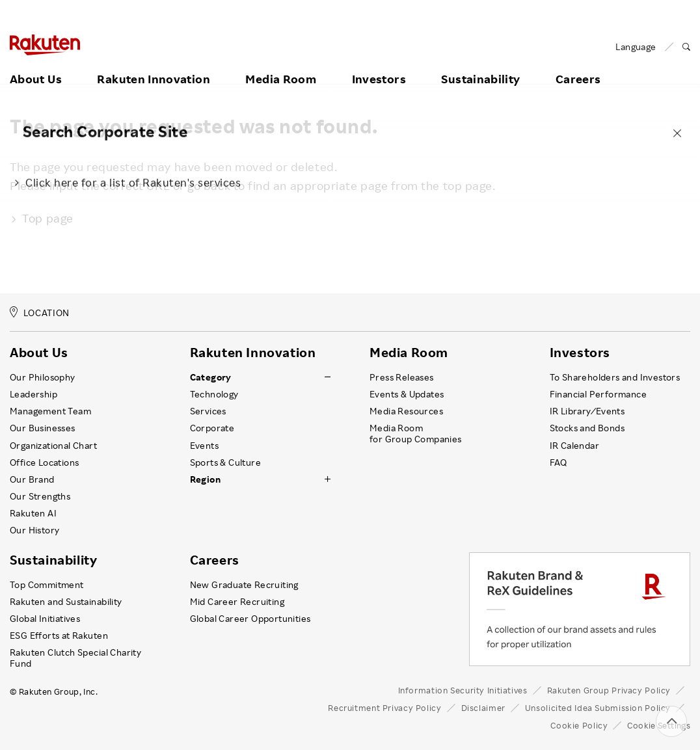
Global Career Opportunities (250, 619)
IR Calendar (574, 446)
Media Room (281, 63)
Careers (578, 63)
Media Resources (406, 411)
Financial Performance (599, 394)
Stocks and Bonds (587, 428)
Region (205, 479)
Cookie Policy (579, 725)
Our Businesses (43, 428)
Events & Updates (407, 394)
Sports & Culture (225, 462)
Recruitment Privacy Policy (384, 708)
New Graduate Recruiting (244, 585)
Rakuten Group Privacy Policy (609, 690)
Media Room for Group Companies (416, 433)
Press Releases (402, 377)
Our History (34, 530)
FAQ (559, 462)
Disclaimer (483, 708)
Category (211, 377)
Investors (379, 63)
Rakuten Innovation (153, 63)
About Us (36, 63)
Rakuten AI (33, 513)
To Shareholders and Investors (615, 377)
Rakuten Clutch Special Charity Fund (75, 658)
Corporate (212, 428)
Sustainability (480, 63)
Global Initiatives (45, 619)
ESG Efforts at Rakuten (59, 636)
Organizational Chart (53, 446)
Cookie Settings (659, 725)
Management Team (50, 411)
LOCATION (40, 313)
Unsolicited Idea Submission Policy (598, 708)
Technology (214, 394)
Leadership (34, 394)
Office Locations (44, 462)
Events (204, 446)
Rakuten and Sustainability (66, 602)
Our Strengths (40, 496)
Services (208, 411)
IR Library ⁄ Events (587, 411)
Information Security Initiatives (463, 690)
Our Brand (32, 479)
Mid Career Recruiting (237, 602)
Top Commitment (47, 585)
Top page (42, 218)
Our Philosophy (43, 377)
